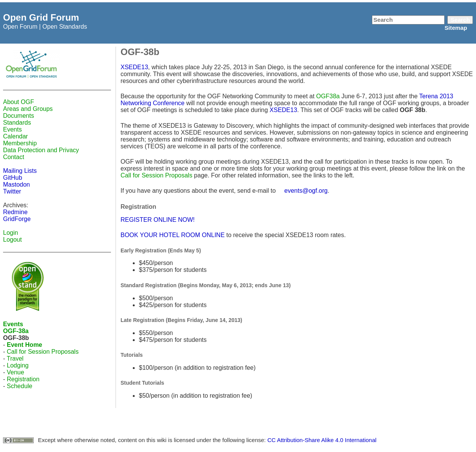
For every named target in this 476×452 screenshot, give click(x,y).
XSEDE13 (134, 67)
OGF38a (328, 96)
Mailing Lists (20, 171)
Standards (17, 123)
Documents (19, 116)
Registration (23, 379)
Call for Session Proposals (43, 352)
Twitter (12, 191)
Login (11, 233)
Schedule (20, 386)
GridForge (17, 219)
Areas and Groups (28, 109)
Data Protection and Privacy (41, 150)
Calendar (15, 136)
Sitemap (456, 28)
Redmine (15, 212)
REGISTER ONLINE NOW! (158, 220)
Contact (14, 157)
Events (12, 129)
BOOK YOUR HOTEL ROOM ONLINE (173, 235)
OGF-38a (16, 331)
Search (460, 20)
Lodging (18, 365)
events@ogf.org (306, 191)
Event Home (24, 345)
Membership (20, 143)
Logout (12, 240)
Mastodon (16, 185)
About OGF (19, 102)
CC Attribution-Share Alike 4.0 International (322, 440)
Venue (15, 372)
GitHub (13, 178)
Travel (15, 359)
